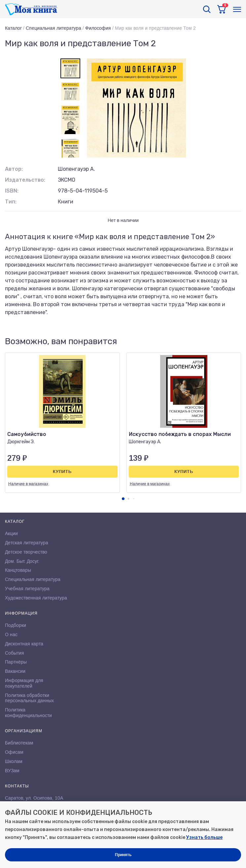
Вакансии (15, 671)
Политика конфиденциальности (28, 713)
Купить (62, 471)
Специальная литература (53, 28)
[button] (123, 499)
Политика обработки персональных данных (29, 698)
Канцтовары (18, 570)
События (15, 653)
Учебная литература (27, 589)
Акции (11, 533)
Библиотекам (19, 743)
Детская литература (27, 543)
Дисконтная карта (24, 644)
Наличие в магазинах (28, 484)
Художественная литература (36, 598)
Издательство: (25, 180)
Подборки (16, 625)
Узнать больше (204, 837)
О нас (11, 634)
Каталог (13, 28)
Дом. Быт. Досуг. (22, 561)
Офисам (14, 752)
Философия (98, 28)
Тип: (11, 202)
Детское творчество (26, 552)
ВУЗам (12, 771)
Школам (14, 761)
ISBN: (12, 191)
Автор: (14, 169)
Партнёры (16, 662)
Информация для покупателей (24, 683)
